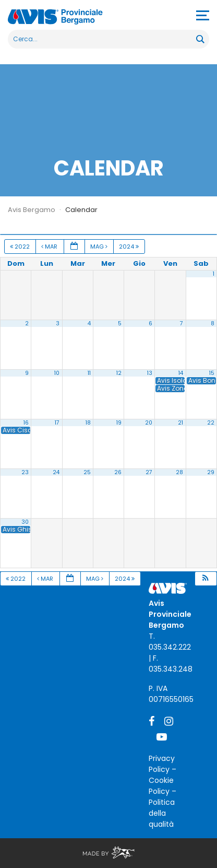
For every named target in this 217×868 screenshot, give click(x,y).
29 (211, 472)
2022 (21, 247)
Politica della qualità (162, 813)
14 (181, 373)
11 (89, 373)
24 (56, 472)
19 (119, 423)
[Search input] (103, 39)
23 (25, 472)
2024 (130, 247)
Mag (100, 247)
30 (25, 522)
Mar (50, 247)
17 (57, 423)
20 (149, 423)
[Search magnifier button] (200, 39)
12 (119, 373)
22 (211, 423)
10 (57, 373)
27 (149, 472)
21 (180, 423)
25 (87, 472)
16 (26, 423)
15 (212, 373)
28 (179, 472)
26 (118, 472)
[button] (206, 579)
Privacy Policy (162, 764)
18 (88, 423)
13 (150, 373)
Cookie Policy (161, 786)
